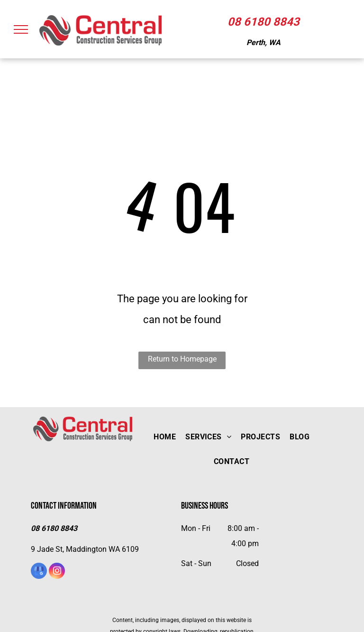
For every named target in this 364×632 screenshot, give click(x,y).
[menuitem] (165, 437)
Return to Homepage (182, 359)
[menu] (21, 29)
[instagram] (57, 572)
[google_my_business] (39, 572)
